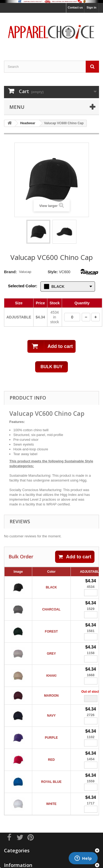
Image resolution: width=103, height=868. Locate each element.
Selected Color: (23, 286)
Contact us (75, 7)
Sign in (91, 7)
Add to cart (75, 557)
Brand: (10, 272)
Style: (53, 272)
